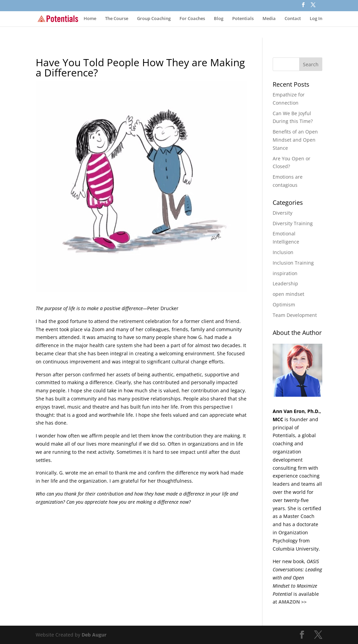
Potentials (243, 19)
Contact (293, 19)
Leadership (285, 283)
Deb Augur (94, 635)
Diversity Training (293, 223)
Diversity (283, 213)
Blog (219, 19)
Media (269, 19)
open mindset (288, 294)
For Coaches (192, 19)
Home (90, 19)
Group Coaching (154, 19)
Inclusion (283, 252)
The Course (117, 19)
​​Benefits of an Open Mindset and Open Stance (295, 140)
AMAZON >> (293, 602)
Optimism (284, 305)
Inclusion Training (293, 263)
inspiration (285, 273)
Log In (316, 19)
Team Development (295, 315)
